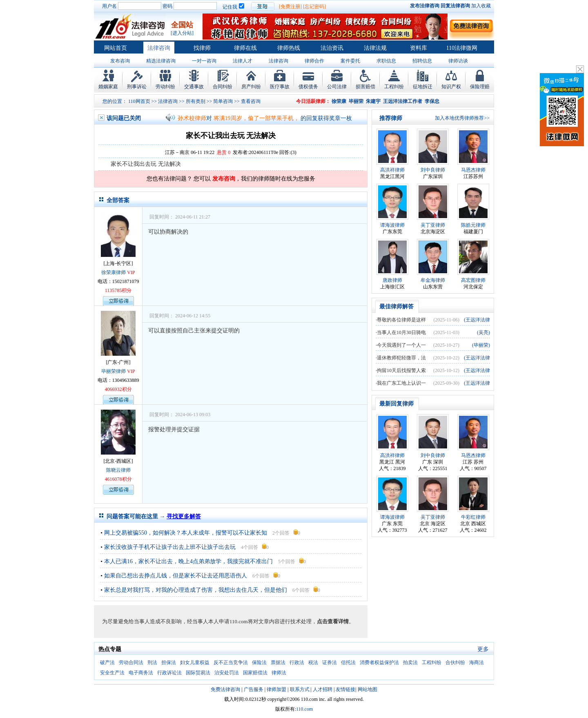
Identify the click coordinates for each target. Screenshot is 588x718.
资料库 (419, 48)
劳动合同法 (131, 662)
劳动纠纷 (165, 87)
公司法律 (337, 87)
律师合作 (314, 61)
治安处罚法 (227, 673)
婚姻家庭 (108, 87)
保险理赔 (480, 87)
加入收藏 (481, 6)
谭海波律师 (392, 225)
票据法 (278, 662)
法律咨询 (159, 48)
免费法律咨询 (225, 689)
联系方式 (300, 689)
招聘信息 (422, 61)
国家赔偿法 (255, 673)
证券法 (330, 662)
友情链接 (345, 689)
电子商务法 (141, 673)
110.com (304, 709)
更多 (483, 649)
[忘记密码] (314, 7)
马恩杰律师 (473, 170)
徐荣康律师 (114, 272)
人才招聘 (323, 689)
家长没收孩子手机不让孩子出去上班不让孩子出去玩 (170, 547)
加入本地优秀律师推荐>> (462, 118)
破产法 (107, 662)
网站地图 (367, 689)
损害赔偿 (365, 87)
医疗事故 (280, 87)
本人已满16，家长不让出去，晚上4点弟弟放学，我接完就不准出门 (188, 561)
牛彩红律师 (473, 517)
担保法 (169, 662)
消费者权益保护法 (379, 662)
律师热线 (289, 48)
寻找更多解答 (184, 516)
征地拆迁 (423, 87)
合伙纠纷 (455, 662)
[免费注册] (290, 7)
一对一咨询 (204, 61)
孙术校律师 (192, 118)
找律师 (202, 48)
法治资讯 (332, 48)
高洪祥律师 (392, 170)
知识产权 (451, 87)
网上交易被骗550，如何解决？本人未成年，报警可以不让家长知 (186, 533)
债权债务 (308, 87)
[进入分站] (182, 33)
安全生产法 (112, 673)
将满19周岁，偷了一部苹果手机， (256, 118)
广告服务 (254, 689)
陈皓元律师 (473, 225)
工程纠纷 (394, 87)
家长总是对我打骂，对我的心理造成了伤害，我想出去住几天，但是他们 (196, 590)
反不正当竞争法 (231, 662)
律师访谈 (458, 61)
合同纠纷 (223, 87)
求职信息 (386, 61)
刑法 (152, 662)
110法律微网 (462, 48)
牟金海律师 (433, 280)
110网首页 (139, 101)
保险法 (259, 662)
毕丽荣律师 (114, 371)
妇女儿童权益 (195, 662)
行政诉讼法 (169, 673)
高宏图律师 (473, 280)
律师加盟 (276, 689)
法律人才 (243, 61)
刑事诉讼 (137, 87)
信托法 (348, 662)
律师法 (279, 673)
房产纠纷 (251, 87)
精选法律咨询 (161, 61)
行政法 (297, 662)
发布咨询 (120, 61)
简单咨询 (223, 101)
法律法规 (375, 48)
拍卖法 (410, 662)
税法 (313, 662)
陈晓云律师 (118, 470)
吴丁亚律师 (433, 225)
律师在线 (245, 48)
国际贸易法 (198, 673)
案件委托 (350, 61)
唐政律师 (392, 280)
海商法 (477, 662)
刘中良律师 (433, 170)
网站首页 (116, 48)
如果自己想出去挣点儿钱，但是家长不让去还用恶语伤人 (176, 576)
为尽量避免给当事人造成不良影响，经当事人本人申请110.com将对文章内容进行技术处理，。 (228, 621)
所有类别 (196, 101)
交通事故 (194, 87)
